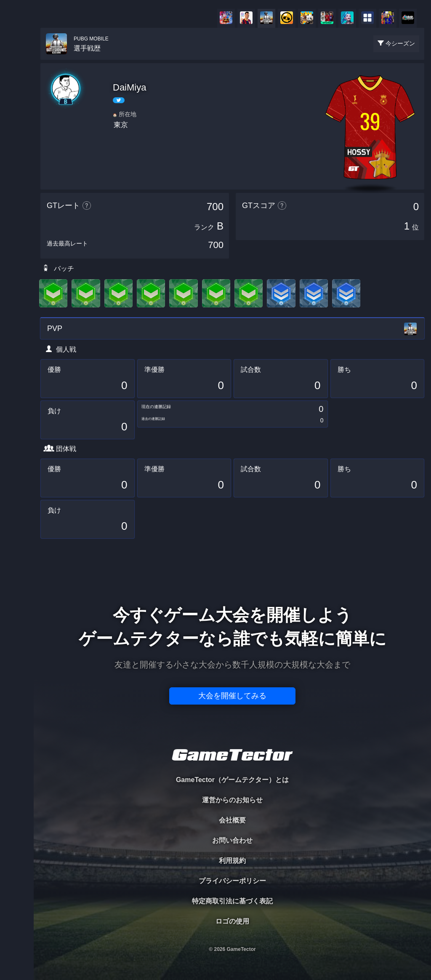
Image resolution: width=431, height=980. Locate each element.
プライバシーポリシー (232, 881)
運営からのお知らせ (232, 800)
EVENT (17, 198)
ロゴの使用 (232, 921)
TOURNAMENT (17, 60)
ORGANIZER (17, 129)
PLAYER (17, 94)
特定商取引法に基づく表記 (232, 901)
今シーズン (400, 43)
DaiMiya (129, 87)
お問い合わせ (232, 840)
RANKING (17, 163)
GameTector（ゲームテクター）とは (232, 780)
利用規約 (232, 861)
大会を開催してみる (232, 696)
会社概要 (232, 820)
